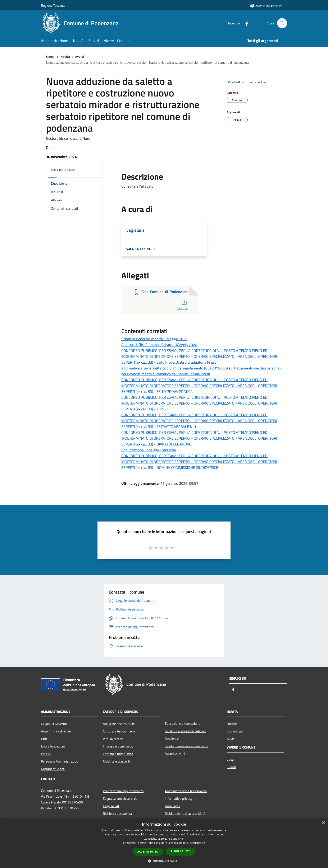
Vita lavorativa (113, 739)
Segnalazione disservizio (120, 798)
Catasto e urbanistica (118, 754)
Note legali (172, 806)
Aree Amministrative (56, 731)
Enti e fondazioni (53, 746)
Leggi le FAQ (112, 806)
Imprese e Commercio (118, 746)
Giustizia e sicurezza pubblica (186, 731)
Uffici (45, 739)
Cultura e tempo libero (119, 731)
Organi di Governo (54, 724)
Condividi (237, 82)
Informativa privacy (179, 798)
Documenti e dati (53, 769)
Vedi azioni (258, 82)
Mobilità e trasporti (117, 761)
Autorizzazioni (175, 754)
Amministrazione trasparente (186, 791)
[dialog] (164, 843)
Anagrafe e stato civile (119, 724)
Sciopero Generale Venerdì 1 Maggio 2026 (154, 339)
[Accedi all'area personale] (266, 6)
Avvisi (79, 57)
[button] (164, 861)
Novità (65, 57)
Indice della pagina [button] (63, 170)
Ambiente (172, 739)
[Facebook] (245, 23)
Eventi (231, 767)
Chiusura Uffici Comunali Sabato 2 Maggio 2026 (159, 345)
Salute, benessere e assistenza (187, 746)
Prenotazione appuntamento (123, 791)
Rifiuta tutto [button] (181, 851)
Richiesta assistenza (117, 813)
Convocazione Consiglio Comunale (149, 450)
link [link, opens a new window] (204, 843)
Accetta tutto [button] (148, 852)
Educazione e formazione (183, 723)
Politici (46, 754)
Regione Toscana (53, 5)
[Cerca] (282, 23)
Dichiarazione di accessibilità (185, 813)
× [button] (323, 823)
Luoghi (232, 759)
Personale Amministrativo (60, 761)
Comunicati (235, 731)
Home (50, 57)
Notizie (232, 724)
